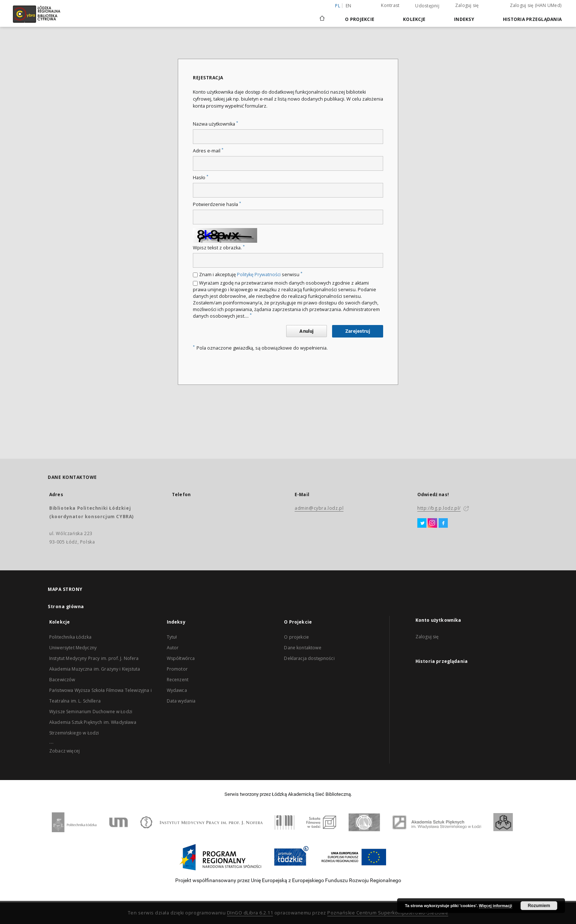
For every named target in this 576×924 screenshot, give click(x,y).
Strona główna (66, 607)
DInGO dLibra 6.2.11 (250, 913)
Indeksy (464, 19)
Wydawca (177, 690)
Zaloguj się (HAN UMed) (536, 5)
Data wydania (181, 701)
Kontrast (390, 5)
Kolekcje (414, 19)
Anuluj (306, 331)
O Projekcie (360, 19)
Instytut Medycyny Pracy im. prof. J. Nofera (94, 658)
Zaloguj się (467, 5)
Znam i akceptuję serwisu (251, 275)
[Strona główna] (322, 15)
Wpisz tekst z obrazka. (219, 248)
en (349, 6)
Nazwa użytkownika (215, 124)
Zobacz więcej (64, 751)
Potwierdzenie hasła (217, 204)
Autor (173, 648)
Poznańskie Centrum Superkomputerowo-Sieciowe (388, 913)
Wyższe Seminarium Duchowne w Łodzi (91, 712)
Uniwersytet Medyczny (73, 648)
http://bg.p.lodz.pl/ (439, 508)
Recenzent (178, 680)
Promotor (177, 669)
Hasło (201, 178)
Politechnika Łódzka (70, 637)
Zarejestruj (358, 331)
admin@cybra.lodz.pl (319, 508)
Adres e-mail (208, 151)
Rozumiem (539, 906)
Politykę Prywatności (259, 275)
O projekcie (296, 637)
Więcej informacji (496, 906)
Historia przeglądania (532, 19)
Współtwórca (181, 658)
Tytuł (172, 637)
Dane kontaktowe (303, 648)
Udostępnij (427, 6)
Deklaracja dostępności (309, 658)
